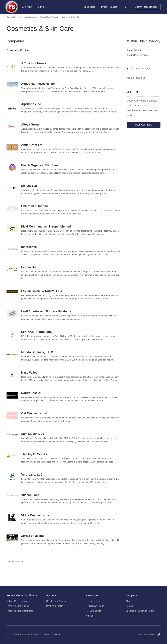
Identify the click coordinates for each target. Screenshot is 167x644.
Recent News (93, 601)
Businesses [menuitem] (90, 7)
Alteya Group (30, 125)
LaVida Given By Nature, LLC (42, 291)
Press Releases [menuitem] (109, 7)
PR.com (19, 635)
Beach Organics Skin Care (40, 165)
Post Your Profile (144, 125)
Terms (46, 635)
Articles (90, 616)
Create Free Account (57, 601)
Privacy (57, 635)
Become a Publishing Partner (140, 611)
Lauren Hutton (31, 267)
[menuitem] (125, 7)
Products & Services (137, 55)
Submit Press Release (146, 7)
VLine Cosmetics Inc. (36, 515)
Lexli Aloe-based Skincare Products (46, 311)
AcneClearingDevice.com (39, 84)
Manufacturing (30, 17)
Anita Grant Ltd (32, 145)
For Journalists (93, 611)
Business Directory (14, 17)
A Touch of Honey (34, 63)
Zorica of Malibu (32, 536)
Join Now (27, 7)
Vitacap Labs (30, 495)
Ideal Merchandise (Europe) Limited (46, 227)
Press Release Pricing (18, 606)
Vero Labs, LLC (32, 475)
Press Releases (135, 50)
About (129, 601)
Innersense (29, 247)
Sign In (41, 7)
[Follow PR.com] (158, 635)
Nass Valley (29, 373)
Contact (130, 606)
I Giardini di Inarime (35, 206)
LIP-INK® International (37, 332)
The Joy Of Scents (34, 454)
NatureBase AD (32, 393)
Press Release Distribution (20, 611)
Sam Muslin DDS (33, 434)
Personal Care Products (49, 17)
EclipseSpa (29, 186)
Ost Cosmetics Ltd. (35, 413)
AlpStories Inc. (31, 104)
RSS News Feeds (95, 606)
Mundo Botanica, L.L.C (37, 352)
